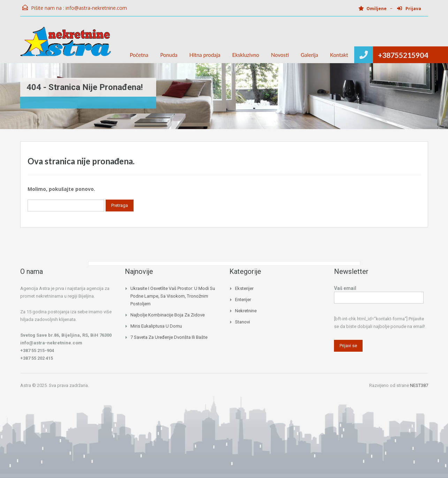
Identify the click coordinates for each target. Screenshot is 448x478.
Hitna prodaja (205, 55)
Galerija (310, 55)
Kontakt (339, 55)
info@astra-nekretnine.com (96, 8)
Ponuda (169, 55)
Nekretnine (246, 311)
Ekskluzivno (246, 55)
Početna (139, 55)
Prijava (409, 9)
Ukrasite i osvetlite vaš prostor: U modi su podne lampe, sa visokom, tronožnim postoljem (173, 296)
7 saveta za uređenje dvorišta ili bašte (169, 337)
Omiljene (373, 9)
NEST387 (419, 385)
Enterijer (243, 300)
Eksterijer (244, 288)
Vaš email (379, 294)
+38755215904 (403, 55)
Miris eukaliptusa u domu (156, 326)
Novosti (280, 55)
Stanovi (242, 322)
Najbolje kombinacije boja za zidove (168, 315)
